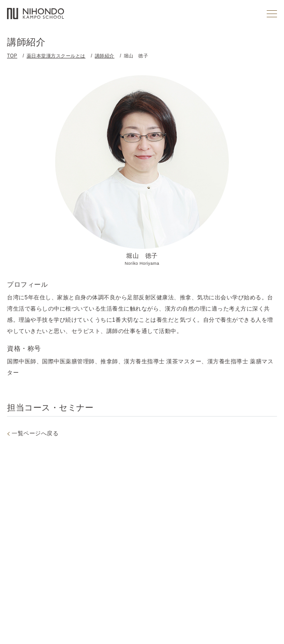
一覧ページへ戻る (35, 433)
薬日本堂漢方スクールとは (56, 56)
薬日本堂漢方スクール (35, 14)
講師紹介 (105, 56)
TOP (12, 56)
